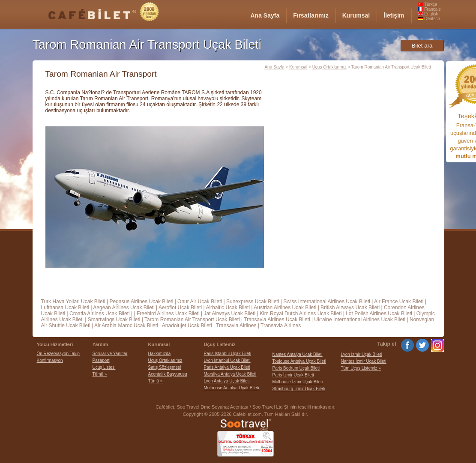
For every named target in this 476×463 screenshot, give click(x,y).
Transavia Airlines (236, 326)
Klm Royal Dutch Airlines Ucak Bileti (301, 314)
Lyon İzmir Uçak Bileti (362, 354)
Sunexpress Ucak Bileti (253, 302)
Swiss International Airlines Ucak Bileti (327, 302)
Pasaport (101, 360)
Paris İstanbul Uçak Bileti (228, 354)
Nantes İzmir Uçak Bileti (364, 361)
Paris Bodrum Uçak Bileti (296, 368)
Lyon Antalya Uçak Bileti (227, 381)
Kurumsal (298, 67)
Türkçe (428, 4)
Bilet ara (422, 46)
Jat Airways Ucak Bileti (229, 314)
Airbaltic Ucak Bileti (228, 308)
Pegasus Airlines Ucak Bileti (142, 302)
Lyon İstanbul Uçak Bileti (227, 360)
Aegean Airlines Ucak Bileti (124, 308)
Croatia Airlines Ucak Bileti (100, 314)
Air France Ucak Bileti (399, 302)
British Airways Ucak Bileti (350, 308)
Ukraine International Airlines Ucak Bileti (360, 320)
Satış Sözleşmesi (165, 367)
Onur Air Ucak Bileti (200, 302)
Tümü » (100, 374)
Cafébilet (165, 407)
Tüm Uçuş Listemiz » (361, 368)
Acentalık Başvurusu (168, 374)
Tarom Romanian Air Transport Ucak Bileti (192, 320)
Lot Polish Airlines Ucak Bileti (379, 314)
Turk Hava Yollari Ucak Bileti (73, 302)
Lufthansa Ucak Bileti (65, 308)
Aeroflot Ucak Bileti (180, 308)
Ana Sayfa (274, 67)
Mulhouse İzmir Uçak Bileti (298, 382)
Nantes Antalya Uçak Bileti (298, 354)
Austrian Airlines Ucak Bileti (285, 308)
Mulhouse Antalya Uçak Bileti (232, 388)
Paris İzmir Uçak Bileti (293, 375)
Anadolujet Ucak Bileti (187, 326)
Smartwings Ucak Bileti (114, 320)
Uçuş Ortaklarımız (329, 67)
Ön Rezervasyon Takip (58, 354)
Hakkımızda (160, 354)
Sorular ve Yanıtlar (110, 354)
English (428, 14)
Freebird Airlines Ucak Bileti (168, 314)
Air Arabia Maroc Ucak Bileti (126, 326)
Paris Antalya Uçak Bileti (227, 367)
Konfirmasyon (50, 360)
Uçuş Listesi (104, 367)
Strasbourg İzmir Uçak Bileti (299, 389)
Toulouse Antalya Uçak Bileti (299, 361)
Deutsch (429, 19)
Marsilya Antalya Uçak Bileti (230, 374)
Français (429, 9)
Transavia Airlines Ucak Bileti (277, 320)
